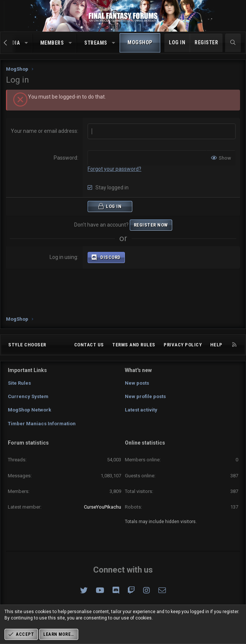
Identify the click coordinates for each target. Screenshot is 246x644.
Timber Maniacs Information (42, 424)
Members (52, 43)
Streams (96, 43)
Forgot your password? (114, 169)
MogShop (140, 42)
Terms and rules (134, 345)
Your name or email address (44, 131)
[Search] (233, 43)
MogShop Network (29, 410)
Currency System (28, 396)
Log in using (63, 257)
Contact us (89, 345)
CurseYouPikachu (102, 507)
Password (65, 158)
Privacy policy (183, 345)
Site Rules (19, 383)
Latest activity (141, 410)
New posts (137, 383)
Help (216, 345)
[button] (26, 43)
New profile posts (145, 396)
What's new (138, 370)
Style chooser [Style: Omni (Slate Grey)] (27, 345)
